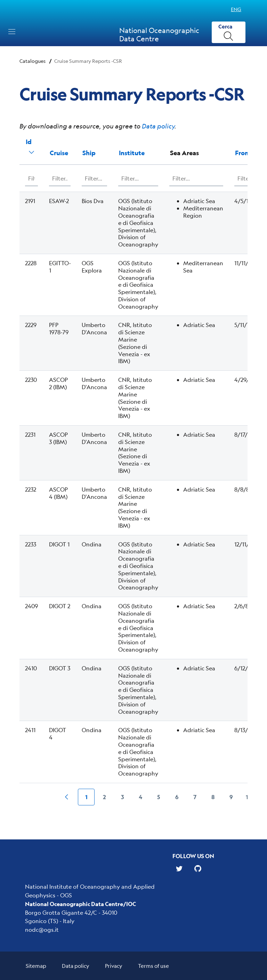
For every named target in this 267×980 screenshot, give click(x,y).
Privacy (114, 966)
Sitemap (36, 966)
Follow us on (193, 856)
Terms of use (153, 966)
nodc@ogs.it (42, 929)
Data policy (158, 126)
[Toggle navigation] (12, 32)
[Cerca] (229, 32)
